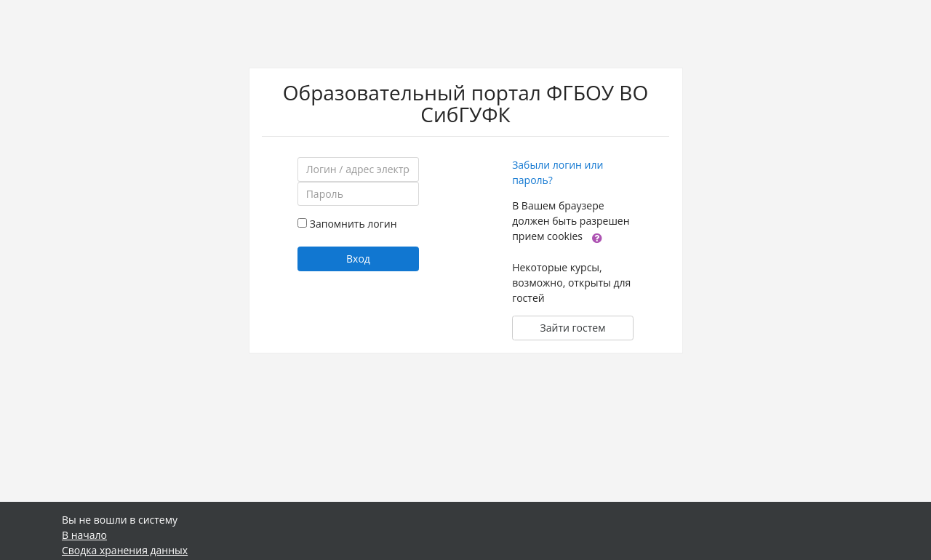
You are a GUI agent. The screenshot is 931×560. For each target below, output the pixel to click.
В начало (84, 535)
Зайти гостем (573, 328)
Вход (358, 259)
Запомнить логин (353, 224)
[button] (597, 237)
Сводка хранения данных (125, 550)
